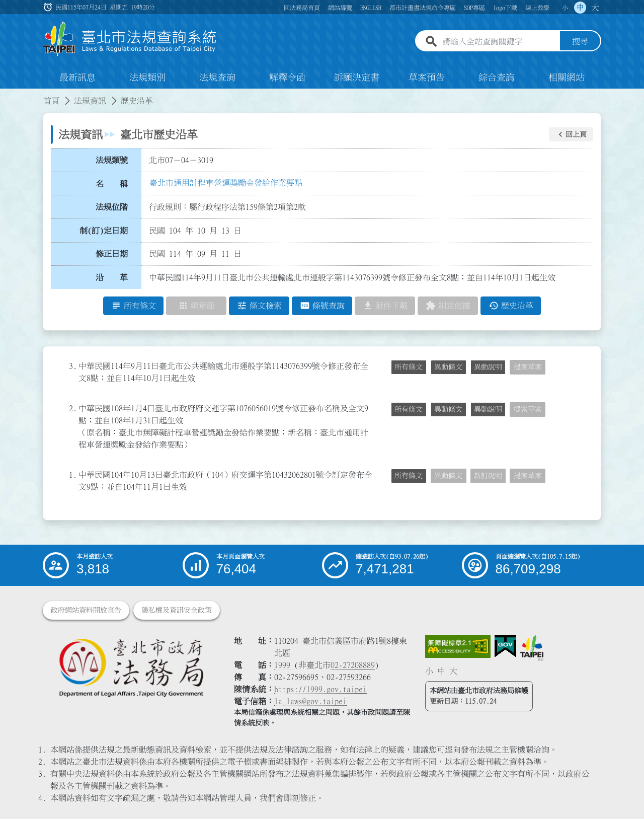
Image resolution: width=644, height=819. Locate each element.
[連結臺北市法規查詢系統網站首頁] (130, 39)
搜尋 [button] (580, 42)
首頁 (51, 101)
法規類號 (112, 160)
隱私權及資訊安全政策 (177, 610)
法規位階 (112, 207)
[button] (571, 134)
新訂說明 (488, 476)
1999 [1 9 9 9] (282, 665)
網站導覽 (340, 8)
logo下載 (505, 8)
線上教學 (537, 8)
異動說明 (488, 367)
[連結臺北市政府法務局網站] (131, 667)
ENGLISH (371, 8)
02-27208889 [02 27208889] (353, 665)
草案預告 (427, 78)
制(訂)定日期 (104, 231)
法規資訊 (90, 101)
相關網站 (567, 78)
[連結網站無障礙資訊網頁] (458, 646)
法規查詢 (217, 78)
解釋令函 (287, 78)
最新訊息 (77, 78)
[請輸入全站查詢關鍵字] (499, 42)
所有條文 (409, 367)
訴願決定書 (357, 78)
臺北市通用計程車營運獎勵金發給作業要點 (226, 183)
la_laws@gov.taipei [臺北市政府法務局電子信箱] (310, 701)
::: (6, 95)
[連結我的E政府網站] (505, 646)
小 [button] (565, 8)
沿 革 (112, 277)
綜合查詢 (497, 78)
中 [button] (580, 8)
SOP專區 (474, 8)
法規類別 (147, 78)
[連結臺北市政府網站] (532, 648)
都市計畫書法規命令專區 (423, 8)
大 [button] (595, 8)
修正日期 (112, 254)
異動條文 (448, 367)
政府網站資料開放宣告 (86, 610)
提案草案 (528, 367)
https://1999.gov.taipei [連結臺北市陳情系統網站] (320, 689)
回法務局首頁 (302, 8)
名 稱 (112, 184)
